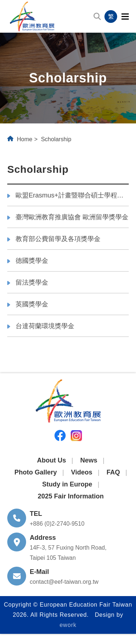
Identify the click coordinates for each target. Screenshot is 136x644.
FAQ (113, 472)
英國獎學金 (32, 304)
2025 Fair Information (71, 496)
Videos (82, 472)
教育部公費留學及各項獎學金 (58, 239)
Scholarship (56, 139)
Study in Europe (67, 484)
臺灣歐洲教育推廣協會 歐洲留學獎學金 (72, 217)
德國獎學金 (32, 261)
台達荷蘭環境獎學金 (45, 326)
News (89, 460)
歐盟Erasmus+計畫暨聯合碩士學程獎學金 (72, 195)
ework (68, 625)
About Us (51, 460)
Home (24, 139)
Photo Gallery (36, 472)
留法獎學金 (32, 282)
